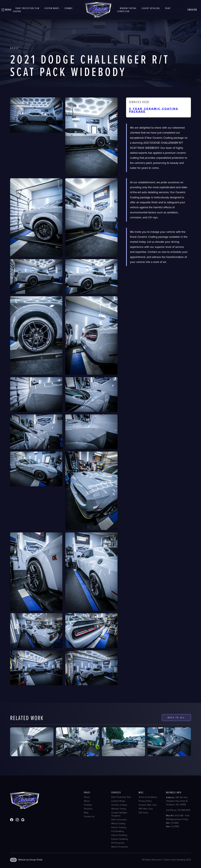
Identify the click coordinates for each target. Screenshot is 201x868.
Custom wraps (52, 8)
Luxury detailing (151, 8)
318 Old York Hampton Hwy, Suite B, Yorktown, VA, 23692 (177, 801)
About (87, 801)
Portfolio (88, 805)
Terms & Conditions (148, 797)
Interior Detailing (119, 835)
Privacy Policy (145, 801)
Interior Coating (119, 827)
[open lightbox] (36, 115)
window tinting (128, 8)
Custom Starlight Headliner (119, 814)
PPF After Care (146, 809)
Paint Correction (119, 820)
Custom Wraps (118, 801)
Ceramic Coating (119, 805)
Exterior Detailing (120, 839)
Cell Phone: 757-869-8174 (178, 810)
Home (87, 797)
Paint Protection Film (27, 8)
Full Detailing (118, 831)
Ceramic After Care (148, 805)
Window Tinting (119, 809)
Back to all (176, 717)
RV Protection (118, 843)
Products (88, 809)
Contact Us (89, 817)
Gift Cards (143, 813)
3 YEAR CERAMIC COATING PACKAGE (154, 110)
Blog (86, 813)
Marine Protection (120, 847)
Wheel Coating (118, 824)
